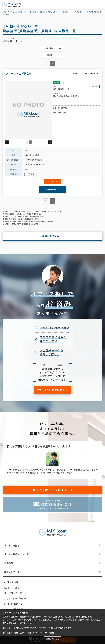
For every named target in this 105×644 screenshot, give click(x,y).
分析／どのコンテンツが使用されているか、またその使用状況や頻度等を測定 (39, 628)
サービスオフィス (13, 593)
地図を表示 (95, 86)
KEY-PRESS (12, 588)
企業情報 (9, 563)
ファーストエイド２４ (18, 74)
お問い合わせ (11, 582)
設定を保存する (53, 639)
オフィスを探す (12, 546)
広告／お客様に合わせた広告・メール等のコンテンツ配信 (30, 633)
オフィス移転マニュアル (16, 554)
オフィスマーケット (14, 572)
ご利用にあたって (14, 604)
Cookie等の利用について (27, 620)
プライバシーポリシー (15, 599)
